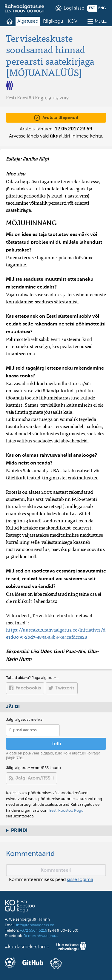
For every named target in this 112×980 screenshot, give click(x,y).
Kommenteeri (56, 871)
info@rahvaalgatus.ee (35, 925)
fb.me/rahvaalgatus (41, 936)
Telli (56, 744)
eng (102, 8)
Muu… (101, 21)
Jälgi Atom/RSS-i (35, 778)
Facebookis (28, 688)
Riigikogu (53, 21)
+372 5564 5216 (33, 931)
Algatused (28, 21)
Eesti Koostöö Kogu (66, 811)
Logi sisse (74, 8)
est (92, 8)
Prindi (19, 831)
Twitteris (65, 688)
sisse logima (80, 880)
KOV (73, 21)
